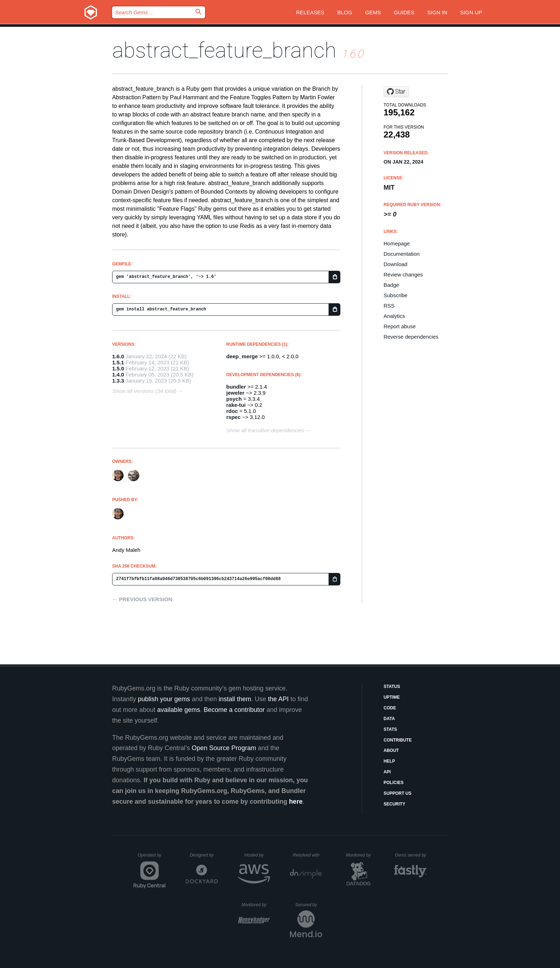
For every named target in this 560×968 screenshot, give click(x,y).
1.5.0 (118, 368)
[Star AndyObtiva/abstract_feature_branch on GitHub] (396, 92)
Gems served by (411, 855)
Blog (345, 12)
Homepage (397, 243)
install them (235, 699)
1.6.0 (118, 356)
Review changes (403, 275)
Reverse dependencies (411, 337)
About (391, 750)
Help (389, 761)
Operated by (152, 858)
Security (394, 804)
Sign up (471, 12)
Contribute (398, 740)
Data (389, 719)
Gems (373, 12)
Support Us (397, 793)
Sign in (437, 12)
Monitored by (360, 855)
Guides (404, 12)
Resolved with (307, 855)
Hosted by (257, 855)
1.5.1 (118, 362)
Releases (310, 12)
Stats (390, 729)
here (296, 802)
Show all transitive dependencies (265, 430)
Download (396, 264)
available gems (179, 710)
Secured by (309, 905)
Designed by (204, 855)
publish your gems (164, 699)
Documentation (402, 254)
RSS (389, 306)
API (387, 772)
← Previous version (142, 599)
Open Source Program (224, 748)
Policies (394, 783)
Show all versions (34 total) (144, 391)
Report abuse (400, 326)
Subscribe (396, 295)
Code (390, 708)
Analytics (394, 316)
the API (278, 699)
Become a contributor (234, 710)
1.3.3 (118, 381)
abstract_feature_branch (224, 50)
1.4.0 (118, 375)
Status (392, 687)
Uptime (392, 697)
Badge (391, 285)
